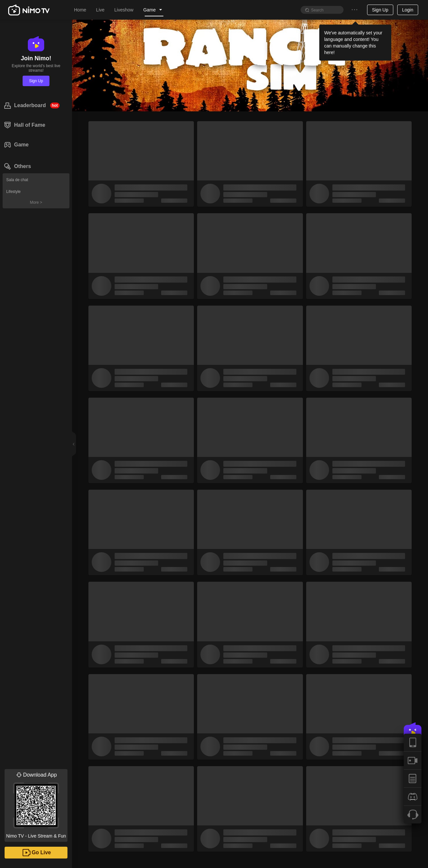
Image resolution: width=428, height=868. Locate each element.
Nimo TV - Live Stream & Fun (36, 804)
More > (36, 202)
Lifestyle (13, 192)
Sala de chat (17, 180)
